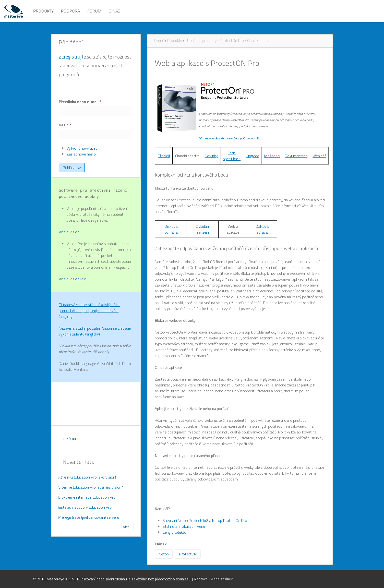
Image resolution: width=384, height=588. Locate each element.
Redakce (201, 579)
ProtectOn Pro (232, 40)
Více (126, 527)
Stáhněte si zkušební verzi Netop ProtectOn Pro (230, 138)
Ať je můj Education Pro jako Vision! (87, 477)
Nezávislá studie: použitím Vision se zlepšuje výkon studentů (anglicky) (95, 331)
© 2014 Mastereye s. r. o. (54, 579)
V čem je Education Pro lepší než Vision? (91, 487)
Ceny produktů (174, 532)
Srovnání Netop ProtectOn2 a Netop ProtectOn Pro (205, 520)
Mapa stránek (222, 579)
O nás (114, 11)
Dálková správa (262, 229)
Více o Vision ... (71, 232)
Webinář (319, 156)
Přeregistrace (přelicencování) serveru (89, 517)
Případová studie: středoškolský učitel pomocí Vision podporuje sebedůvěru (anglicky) (90, 311)
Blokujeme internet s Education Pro (87, 497)
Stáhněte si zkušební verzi (184, 526)
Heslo (65, 125)
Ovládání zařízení (203, 229)
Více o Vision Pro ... (74, 279)
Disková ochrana (171, 229)
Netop (164, 554)
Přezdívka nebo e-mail (80, 102)
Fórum (94, 11)
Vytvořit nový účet (82, 148)
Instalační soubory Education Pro (85, 507)
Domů (159, 40)
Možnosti (272, 156)
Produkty (43, 11)
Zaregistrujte (72, 57)
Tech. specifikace (232, 156)
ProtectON (188, 554)
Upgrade (252, 156)
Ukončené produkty (201, 40)
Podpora (70, 11)
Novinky (211, 156)
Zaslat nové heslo (81, 154)
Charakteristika (259, 40)
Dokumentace (296, 156)
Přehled (164, 156)
